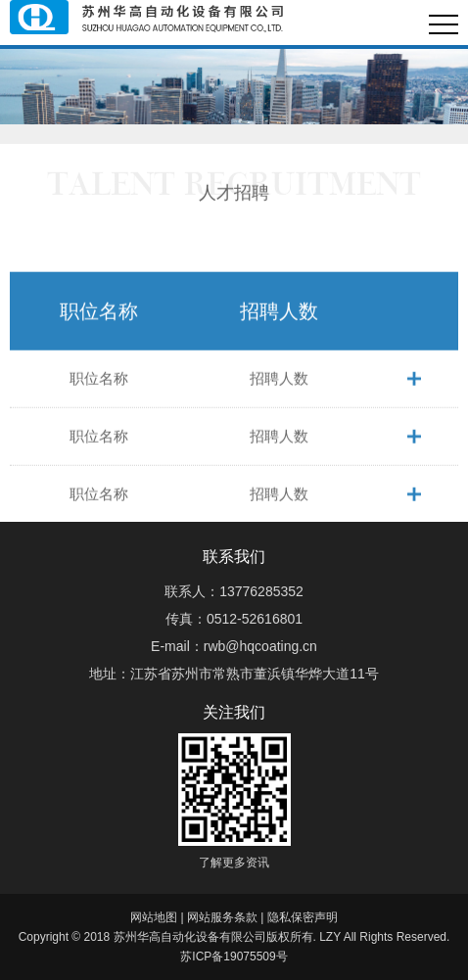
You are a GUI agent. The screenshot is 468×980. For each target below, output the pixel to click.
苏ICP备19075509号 (234, 957)
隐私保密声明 (303, 917)
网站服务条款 (222, 917)
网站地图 (154, 917)
